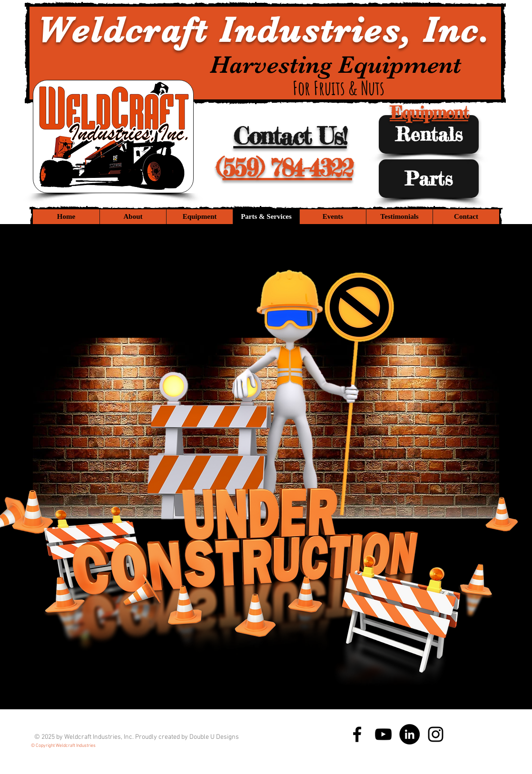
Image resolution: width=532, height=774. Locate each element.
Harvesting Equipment (339, 65)
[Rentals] (429, 134)
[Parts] (429, 179)
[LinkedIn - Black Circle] (409, 734)
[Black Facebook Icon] (357, 734)
